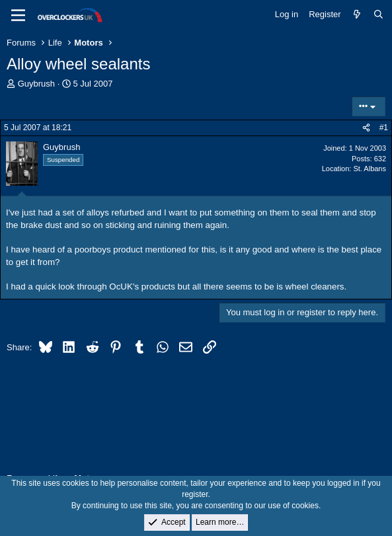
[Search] (378, 15)
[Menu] (18, 15)
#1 (384, 128)
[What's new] (357, 15)
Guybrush (36, 84)
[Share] (366, 128)
